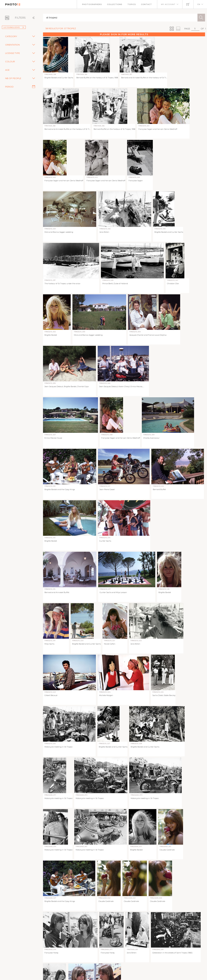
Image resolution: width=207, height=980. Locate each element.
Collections (115, 4)
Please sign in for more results (124, 34)
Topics (132, 4)
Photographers (92, 4)
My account (168, 4)
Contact (146, 4)
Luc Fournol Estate (14, 27)
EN (199, 4)
